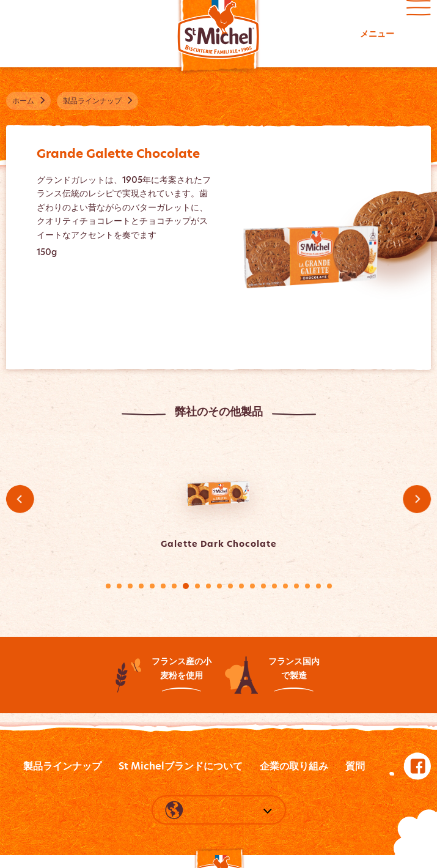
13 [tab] (241, 586)
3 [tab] (130, 586)
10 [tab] (208, 586)
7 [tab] (174, 586)
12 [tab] (230, 586)
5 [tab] (152, 586)
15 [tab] (263, 586)
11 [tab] (219, 586)
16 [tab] (274, 586)
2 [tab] (119, 586)
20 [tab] (318, 586)
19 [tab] (307, 586)
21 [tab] (329, 586)
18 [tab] (296, 586)
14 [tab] (252, 586)
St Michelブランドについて (181, 766)
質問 (355, 766)
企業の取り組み (294, 766)
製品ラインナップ (62, 766)
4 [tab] (141, 586)
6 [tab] (163, 586)
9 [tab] (197, 586)
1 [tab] (108, 586)
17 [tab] (285, 586)
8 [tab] (186, 586)
